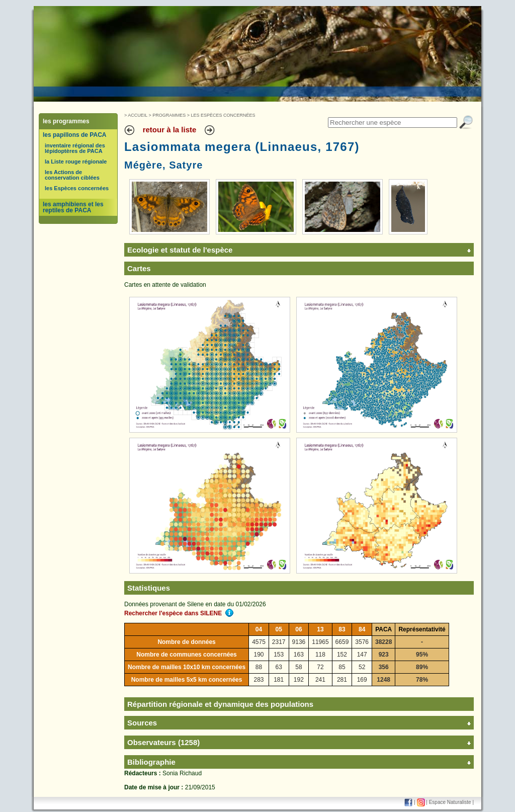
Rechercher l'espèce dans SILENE (179, 613)
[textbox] (393, 123)
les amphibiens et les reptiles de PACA (73, 207)
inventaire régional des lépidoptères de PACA (75, 148)
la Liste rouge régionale (76, 161)
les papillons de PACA (74, 135)
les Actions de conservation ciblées (72, 175)
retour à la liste (170, 130)
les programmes (66, 121)
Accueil (138, 115)
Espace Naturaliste (450, 802)
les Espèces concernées (77, 188)
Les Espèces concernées (223, 115)
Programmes (169, 115)
